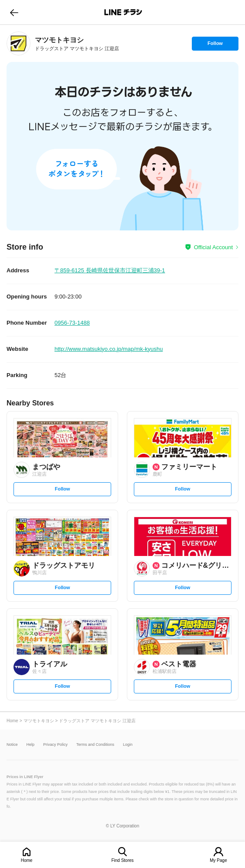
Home (27, 860)
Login (128, 745)
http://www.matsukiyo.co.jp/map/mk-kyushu (109, 349)
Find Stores (122, 860)
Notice (12, 745)
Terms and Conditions (95, 745)
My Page (218, 860)
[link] (19, 43)
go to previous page (14, 12)
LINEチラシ (123, 12)
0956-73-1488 (72, 323)
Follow (215, 45)
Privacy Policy (55, 745)
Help (31, 745)
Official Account (213, 247)
